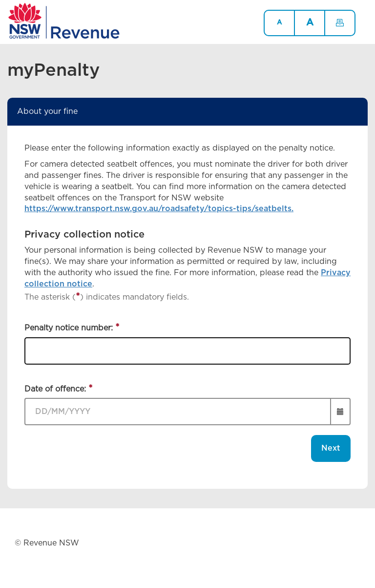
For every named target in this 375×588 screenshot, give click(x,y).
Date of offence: (56, 389)
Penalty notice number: (70, 328)
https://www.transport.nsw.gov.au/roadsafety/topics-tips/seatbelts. (159, 209)
